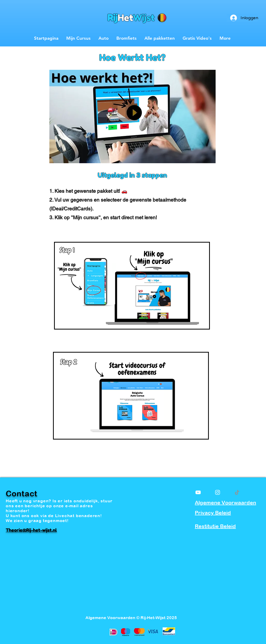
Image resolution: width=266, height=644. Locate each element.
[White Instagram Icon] (218, 492)
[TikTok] (237, 492)
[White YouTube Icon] (198, 492)
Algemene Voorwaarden (225, 502)
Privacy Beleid (213, 513)
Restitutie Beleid (215, 526)
